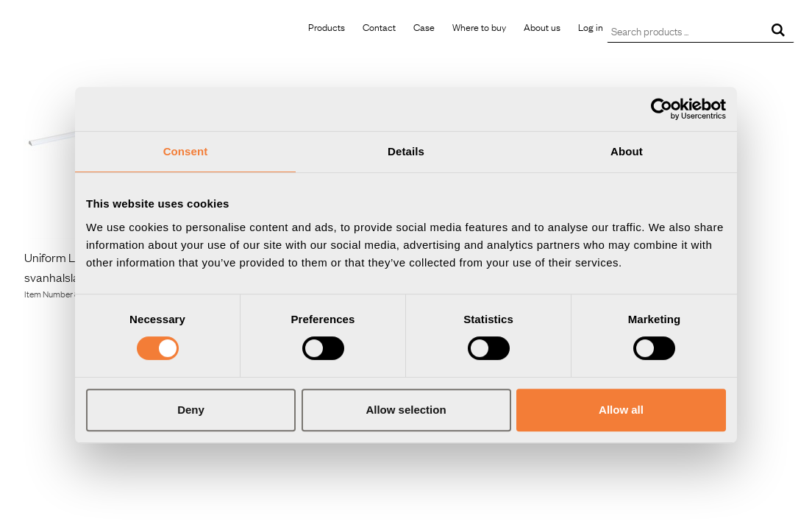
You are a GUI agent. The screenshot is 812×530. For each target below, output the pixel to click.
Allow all (621, 410)
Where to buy (479, 26)
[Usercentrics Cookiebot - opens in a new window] (662, 109)
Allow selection (406, 410)
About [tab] (627, 151)
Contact (379, 26)
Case (424, 26)
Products (327, 26)
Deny (191, 410)
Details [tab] (406, 151)
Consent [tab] (186, 151)
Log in (591, 26)
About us (542, 26)
